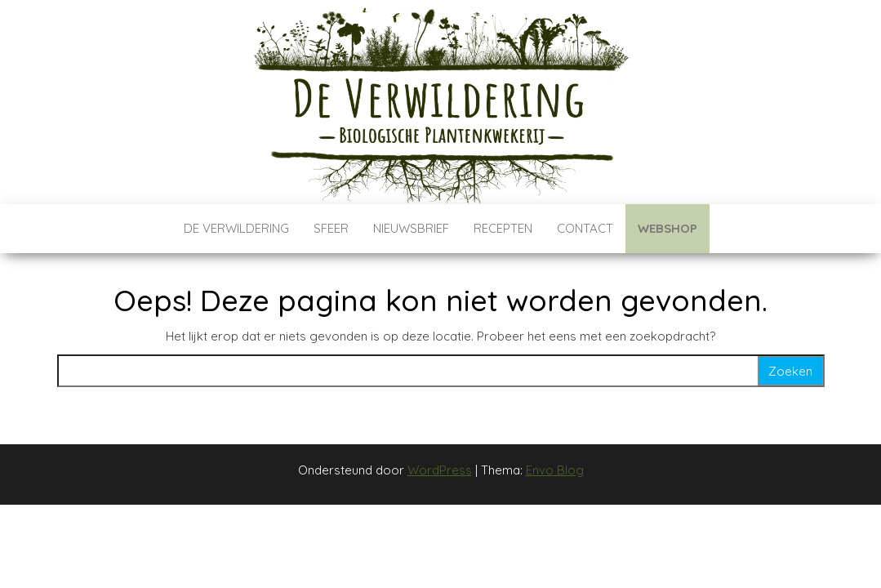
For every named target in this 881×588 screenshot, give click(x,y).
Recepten (503, 228)
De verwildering (236, 228)
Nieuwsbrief (411, 228)
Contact (585, 228)
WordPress (440, 470)
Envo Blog (555, 470)
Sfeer (331, 228)
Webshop (667, 228)
